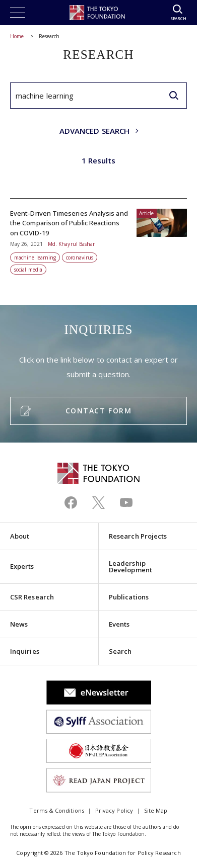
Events (119, 624)
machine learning (35, 257)
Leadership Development (130, 567)
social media (28, 270)
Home (17, 36)
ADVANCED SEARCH (94, 131)
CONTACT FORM (98, 411)
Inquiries (25, 651)
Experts (22, 566)
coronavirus (80, 257)
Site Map (156, 810)
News (19, 624)
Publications (129, 597)
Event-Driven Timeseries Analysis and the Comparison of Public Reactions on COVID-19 (98, 237)
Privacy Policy (114, 810)
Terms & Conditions (56, 810)
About (20, 536)
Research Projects (138, 536)
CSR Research (32, 597)
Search (120, 651)
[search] (174, 96)
